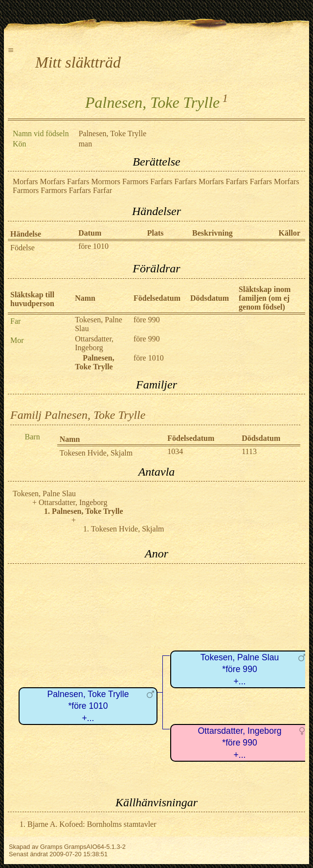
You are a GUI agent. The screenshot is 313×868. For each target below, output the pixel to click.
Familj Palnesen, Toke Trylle (78, 415)
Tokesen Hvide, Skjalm (96, 453)
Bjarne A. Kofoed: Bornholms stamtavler (92, 824)
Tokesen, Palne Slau (44, 494)
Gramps (51, 847)
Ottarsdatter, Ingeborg (94, 343)
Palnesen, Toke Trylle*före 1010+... (88, 706)
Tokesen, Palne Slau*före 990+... (240, 669)
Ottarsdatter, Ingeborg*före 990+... (239, 743)
